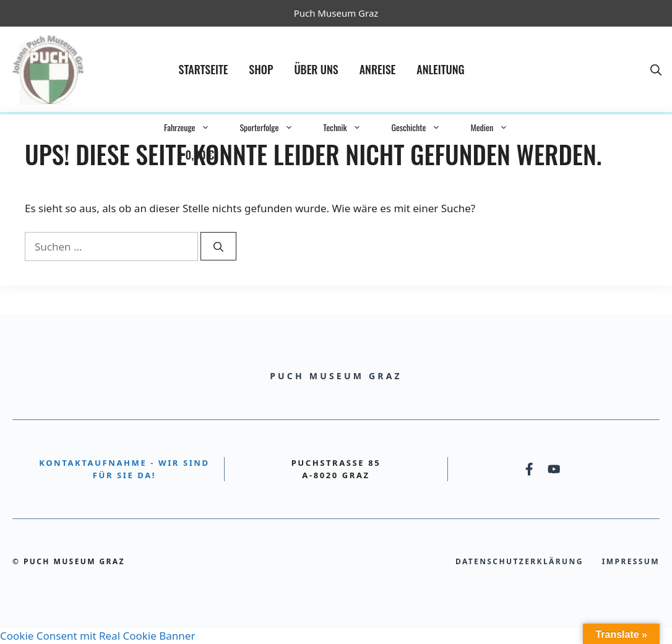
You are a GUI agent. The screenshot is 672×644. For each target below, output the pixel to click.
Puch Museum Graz (336, 13)
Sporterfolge (274, 127)
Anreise (378, 69)
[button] (656, 69)
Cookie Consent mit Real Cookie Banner (97, 636)
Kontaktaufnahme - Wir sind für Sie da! (124, 469)
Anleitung (440, 69)
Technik (350, 127)
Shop (261, 69)
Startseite (204, 69)
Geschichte (423, 127)
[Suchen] (218, 246)
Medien (497, 127)
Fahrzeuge (194, 127)
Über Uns (316, 69)
